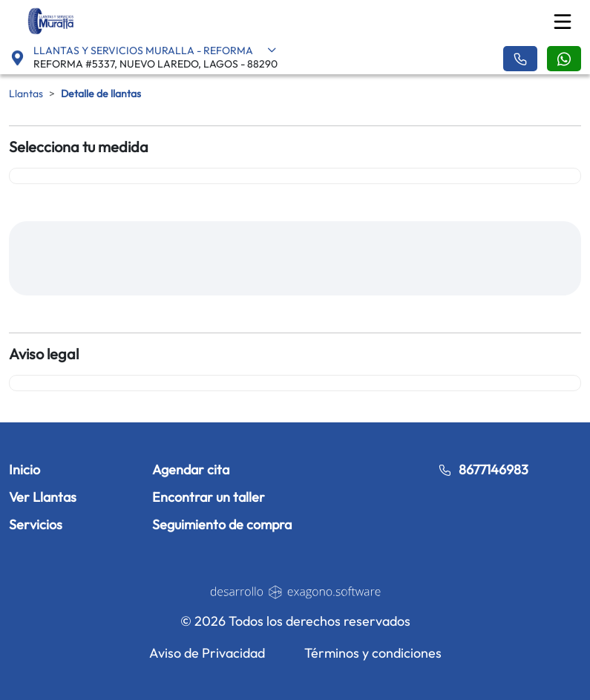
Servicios (36, 524)
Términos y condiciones (373, 653)
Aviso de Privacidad (207, 653)
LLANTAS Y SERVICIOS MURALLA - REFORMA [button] (155, 50)
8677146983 (483, 470)
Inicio (24, 470)
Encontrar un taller (209, 497)
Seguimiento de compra (222, 524)
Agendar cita (191, 470)
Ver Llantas (43, 497)
